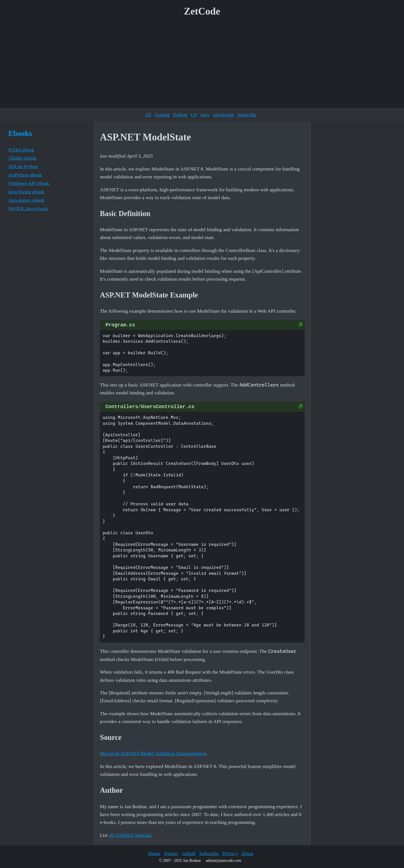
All (148, 115)
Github (189, 853)
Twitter (171, 853)
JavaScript (223, 115)
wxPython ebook (25, 175)
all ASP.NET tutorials (130, 835)
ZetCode (202, 11)
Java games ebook (26, 200)
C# (194, 115)
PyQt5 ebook (21, 150)
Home (154, 853)
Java (205, 115)
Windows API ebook (29, 183)
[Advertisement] (202, 64)
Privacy (230, 853)
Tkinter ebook (22, 158)
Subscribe (247, 115)
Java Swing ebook (26, 192)
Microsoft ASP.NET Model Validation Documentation (153, 753)
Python (180, 115)
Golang (162, 115)
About (247, 853)
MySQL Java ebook (28, 208)
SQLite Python (23, 166)
